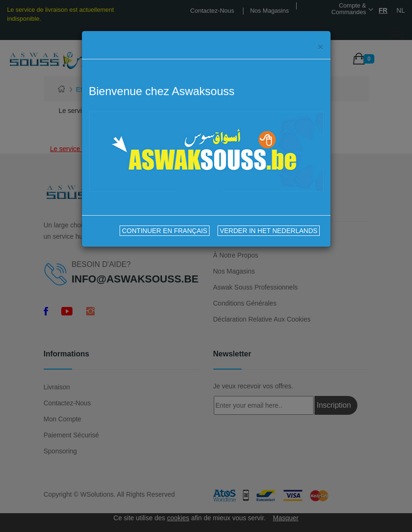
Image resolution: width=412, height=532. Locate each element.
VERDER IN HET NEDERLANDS (269, 231)
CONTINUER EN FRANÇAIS (165, 231)
